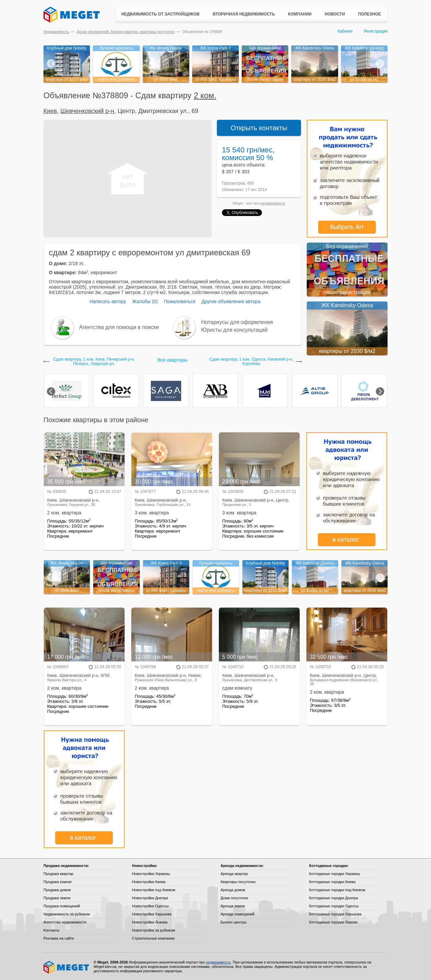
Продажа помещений (62, 906)
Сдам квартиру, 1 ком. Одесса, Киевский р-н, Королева (251, 362)
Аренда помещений (237, 914)
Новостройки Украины (151, 874)
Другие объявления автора (231, 301)
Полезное (369, 14)
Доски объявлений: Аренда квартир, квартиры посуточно (126, 32)
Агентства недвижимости (65, 922)
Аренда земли (233, 906)
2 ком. (205, 95)
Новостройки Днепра (150, 898)
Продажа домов (57, 890)
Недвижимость (56, 32)
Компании (300, 14)
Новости (335, 14)
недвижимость (273, 203)
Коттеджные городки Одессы (334, 906)
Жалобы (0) (145, 301)
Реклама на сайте (59, 938)
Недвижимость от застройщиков (160, 14)
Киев (50, 111)
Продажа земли (57, 898)
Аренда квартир (234, 874)
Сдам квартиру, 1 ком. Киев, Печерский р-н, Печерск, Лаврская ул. (94, 362)
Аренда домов (233, 890)
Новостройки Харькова (152, 914)
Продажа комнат (58, 882)
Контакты (52, 930)
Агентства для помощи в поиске (119, 327)
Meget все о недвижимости (67, 967)
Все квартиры (173, 360)
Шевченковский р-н (87, 111)
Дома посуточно (234, 898)
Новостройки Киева (149, 882)
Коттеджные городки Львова (333, 922)
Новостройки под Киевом (154, 890)
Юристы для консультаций (235, 330)
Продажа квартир (58, 874)
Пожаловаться (179, 301)
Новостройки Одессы (150, 906)
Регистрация (376, 31)
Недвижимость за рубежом (67, 914)
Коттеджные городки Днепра (334, 898)
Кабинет (345, 31)
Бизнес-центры (234, 922)
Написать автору (108, 301)
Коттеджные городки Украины (335, 874)
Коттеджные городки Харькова (335, 914)
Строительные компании (153, 938)
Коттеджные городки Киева (332, 882)
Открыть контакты (259, 128)
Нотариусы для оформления (237, 322)
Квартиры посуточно (238, 882)
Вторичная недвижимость (244, 14)
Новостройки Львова (150, 922)
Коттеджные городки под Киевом (337, 890)
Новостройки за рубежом (154, 930)
